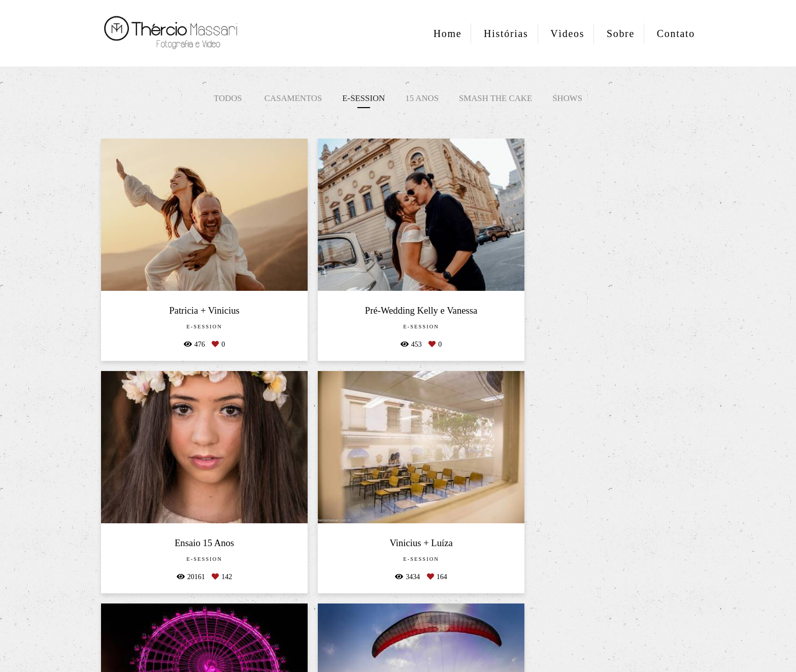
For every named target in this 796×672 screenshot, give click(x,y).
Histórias (506, 33)
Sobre (621, 33)
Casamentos (293, 98)
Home (448, 33)
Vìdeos (567, 33)
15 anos (422, 98)
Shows (567, 98)
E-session (363, 98)
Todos (228, 98)
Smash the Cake (495, 98)
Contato (676, 33)
